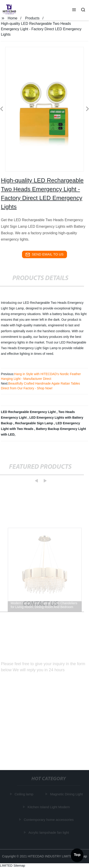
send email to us (44, 255)
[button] (74, 10)
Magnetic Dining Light (67, 794)
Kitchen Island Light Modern (49, 807)
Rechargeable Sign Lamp (34, 423)
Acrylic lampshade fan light (49, 832)
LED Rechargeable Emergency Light (29, 412)
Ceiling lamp (24, 794)
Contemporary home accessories (49, 820)
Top (77, 854)
